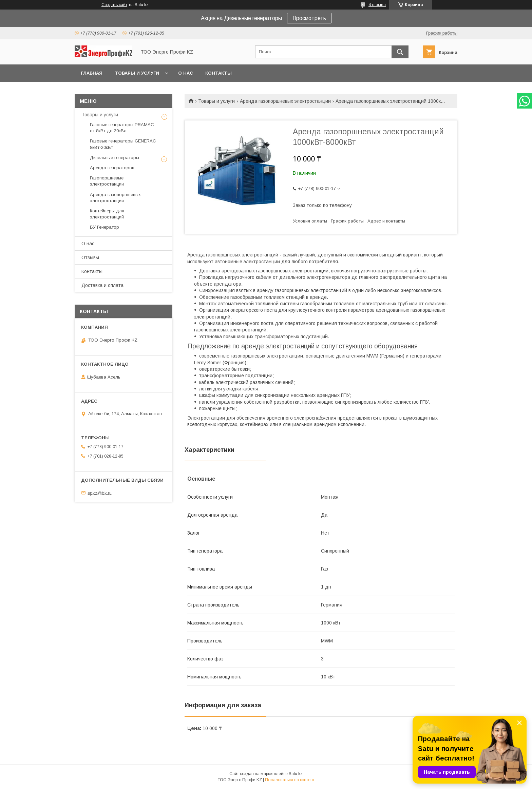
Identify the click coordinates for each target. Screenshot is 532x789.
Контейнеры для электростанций (107, 214)
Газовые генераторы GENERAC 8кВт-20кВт (123, 144)
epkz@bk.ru (100, 493)
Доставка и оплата (102, 285)
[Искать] (400, 52)
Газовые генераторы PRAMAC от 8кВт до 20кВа (122, 128)
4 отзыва (377, 5)
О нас (186, 73)
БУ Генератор (104, 227)
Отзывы (90, 257)
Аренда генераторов (112, 168)
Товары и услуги (137, 73)
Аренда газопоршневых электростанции (285, 101)
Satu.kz (296, 774)
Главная (92, 73)
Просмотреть (309, 18)
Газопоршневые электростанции (107, 181)
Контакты (218, 73)
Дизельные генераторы (115, 158)
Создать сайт (114, 5)
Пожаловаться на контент (290, 780)
